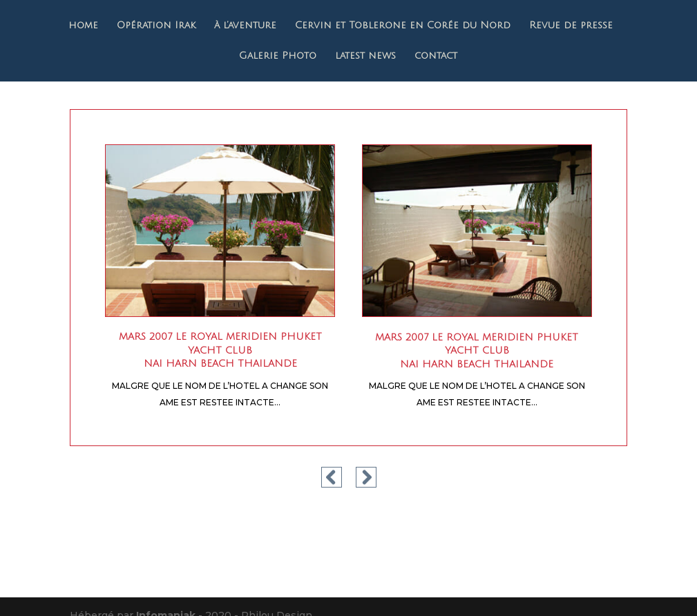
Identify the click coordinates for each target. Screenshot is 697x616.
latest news (365, 56)
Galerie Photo (278, 56)
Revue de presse (571, 26)
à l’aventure (245, 26)
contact (436, 56)
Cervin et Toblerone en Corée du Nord (403, 26)
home (83, 26)
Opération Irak (156, 26)
